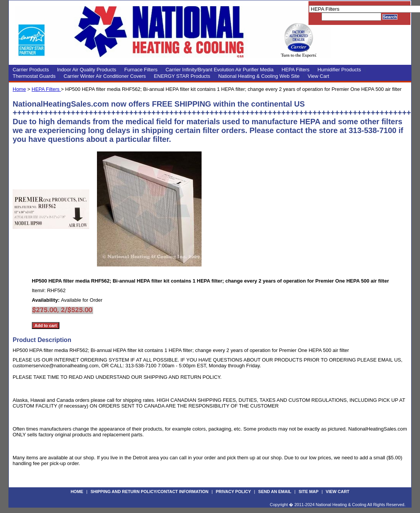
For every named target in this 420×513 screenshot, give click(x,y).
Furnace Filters (141, 70)
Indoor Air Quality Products (87, 70)
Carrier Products (31, 70)
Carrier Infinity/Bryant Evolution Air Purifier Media (220, 70)
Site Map (308, 492)
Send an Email (275, 492)
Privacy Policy (233, 492)
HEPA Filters (296, 70)
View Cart (318, 76)
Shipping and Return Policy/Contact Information (149, 492)
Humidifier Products (339, 70)
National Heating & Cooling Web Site (259, 76)
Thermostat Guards (34, 76)
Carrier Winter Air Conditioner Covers (105, 76)
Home (19, 89)
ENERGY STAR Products (182, 76)
